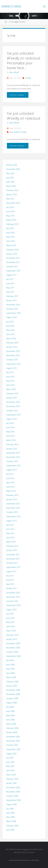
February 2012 (12, 546)
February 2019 (12, 224)
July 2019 (10, 207)
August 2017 (11, 275)
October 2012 (12, 512)
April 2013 (10, 487)
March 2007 (11, 775)
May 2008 (10, 715)
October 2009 (12, 652)
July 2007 (10, 758)
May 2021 (10, 199)
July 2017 (10, 279)
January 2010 (12, 639)
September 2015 (13, 364)
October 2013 (12, 461)
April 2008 (10, 720)
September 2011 (13, 567)
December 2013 (13, 453)
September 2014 (13, 415)
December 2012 (13, 504)
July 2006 (10, 809)
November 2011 (13, 559)
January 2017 (12, 300)
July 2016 (10, 322)
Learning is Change (11, 6)
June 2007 (10, 762)
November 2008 (13, 694)
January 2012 (12, 550)
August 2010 (11, 610)
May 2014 (10, 432)
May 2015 (10, 381)
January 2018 (12, 254)
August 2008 (11, 703)
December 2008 (13, 690)
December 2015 (13, 351)
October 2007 (12, 745)
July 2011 (10, 576)
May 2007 (10, 766)
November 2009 (13, 648)
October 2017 (12, 267)
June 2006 (10, 813)
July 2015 (10, 372)
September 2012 (13, 516)
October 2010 (12, 601)
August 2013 (11, 470)
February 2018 (12, 250)
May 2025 (10, 173)
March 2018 (11, 245)
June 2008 (10, 711)
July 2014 (10, 423)
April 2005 (10, 830)
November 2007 (13, 741)
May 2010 (10, 622)
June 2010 (10, 618)
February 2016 (12, 343)
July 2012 (10, 525)
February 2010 (12, 635)
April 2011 (10, 584)
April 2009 (10, 673)
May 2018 (10, 237)
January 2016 (12, 347)
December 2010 (13, 593)
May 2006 (10, 817)
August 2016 (11, 317)
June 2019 (10, 211)
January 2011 (12, 588)
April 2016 (10, 334)
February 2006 (12, 826)
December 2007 (13, 737)
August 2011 (11, 571)
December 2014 (13, 402)
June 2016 (10, 326)
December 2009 (13, 643)
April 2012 (10, 538)
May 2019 (10, 216)
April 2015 (10, 385)
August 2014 (11, 419)
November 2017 (13, 262)
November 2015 (13, 355)
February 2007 (12, 779)
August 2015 (11, 368)
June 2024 (10, 182)
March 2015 (11, 389)
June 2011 (10, 580)
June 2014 (10, 427)
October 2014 (12, 411)
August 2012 (11, 521)
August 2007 (11, 754)
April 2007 (10, 770)
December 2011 (13, 555)
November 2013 (13, 457)
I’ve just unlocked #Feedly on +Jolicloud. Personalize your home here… (24, 61)
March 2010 (11, 631)
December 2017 (13, 258)
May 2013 (10, 483)
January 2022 (12, 194)
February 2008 (12, 728)
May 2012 (10, 533)
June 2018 (10, 233)
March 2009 (11, 677)
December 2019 (13, 203)
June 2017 (10, 284)
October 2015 (12, 360)
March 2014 (11, 440)
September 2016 (13, 313)
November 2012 (13, 508)
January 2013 (12, 499)
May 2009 (10, 669)
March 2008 (11, 724)
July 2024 (10, 178)
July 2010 (10, 614)
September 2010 (13, 605)
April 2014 (10, 436)
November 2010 (13, 597)
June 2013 (10, 478)
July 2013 (10, 474)
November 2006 (13, 792)
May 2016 (10, 330)
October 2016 (12, 309)
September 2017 (13, 271)
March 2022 (11, 186)
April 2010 (10, 626)
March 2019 (11, 220)
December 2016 (13, 305)
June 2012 (10, 529)
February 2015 (12, 394)
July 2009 (10, 660)
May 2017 (10, 288)
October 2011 (12, 563)
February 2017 (12, 296)
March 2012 (11, 542)
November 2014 (13, 406)
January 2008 (12, 732)
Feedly (28, 78)
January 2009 (12, 686)
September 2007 (13, 749)
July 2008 (10, 707)
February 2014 (12, 444)
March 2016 (11, 339)
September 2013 (13, 466)
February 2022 (12, 190)
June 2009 (10, 665)
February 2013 (12, 495)
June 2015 (10, 377)
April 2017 (10, 292)
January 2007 (12, 783)
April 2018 (10, 241)
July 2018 (10, 228)
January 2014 (12, 449)
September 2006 (13, 800)
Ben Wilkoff (15, 132)
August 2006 (11, 804)
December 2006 (13, 787)
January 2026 (12, 165)
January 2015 (12, 398)
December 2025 (13, 169)
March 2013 (11, 491)
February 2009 (12, 682)
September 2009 (13, 656)
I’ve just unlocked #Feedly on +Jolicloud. (24, 116)
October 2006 (12, 796)
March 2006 (11, 821)
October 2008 (12, 698)
